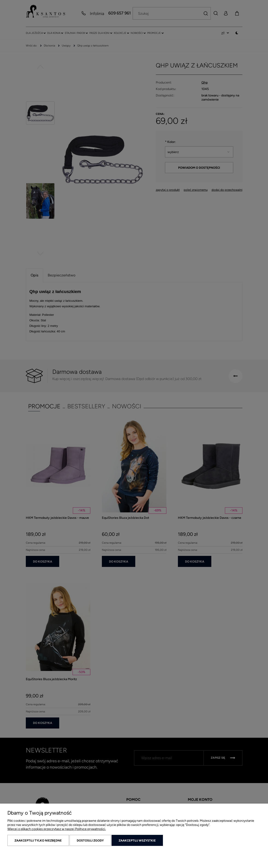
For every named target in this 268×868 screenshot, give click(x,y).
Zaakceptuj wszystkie (137, 840)
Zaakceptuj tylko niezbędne (38, 840)
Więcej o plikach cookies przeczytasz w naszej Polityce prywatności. (57, 829)
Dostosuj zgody (90, 840)
